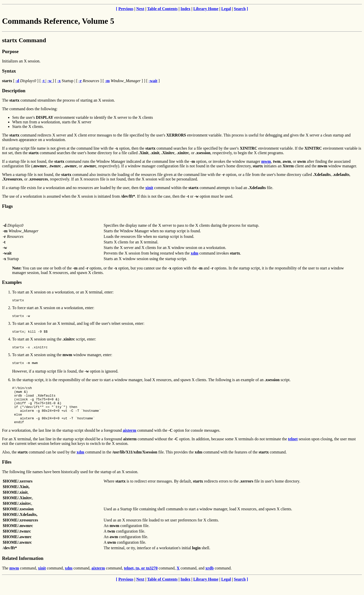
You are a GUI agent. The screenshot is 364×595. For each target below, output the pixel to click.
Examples (12, 282)
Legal (226, 9)
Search (240, 9)
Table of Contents (162, 9)
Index (185, 9)
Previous (126, 9)
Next (140, 9)
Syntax (9, 71)
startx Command (24, 40)
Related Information (23, 570)
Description (14, 91)
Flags (7, 206)
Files (7, 473)
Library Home (206, 9)
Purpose (10, 51)
